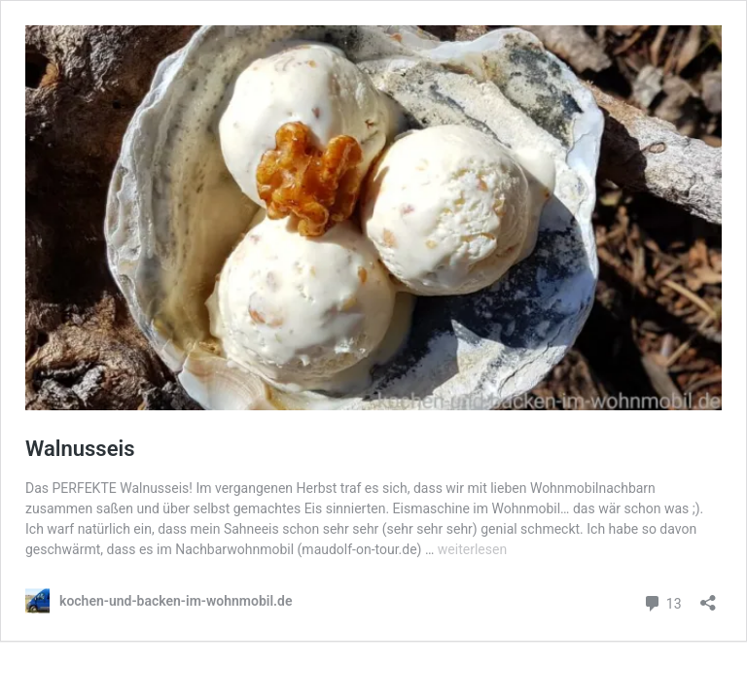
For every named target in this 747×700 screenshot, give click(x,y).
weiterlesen (472, 549)
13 (662, 601)
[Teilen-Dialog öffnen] (708, 596)
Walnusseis (80, 449)
